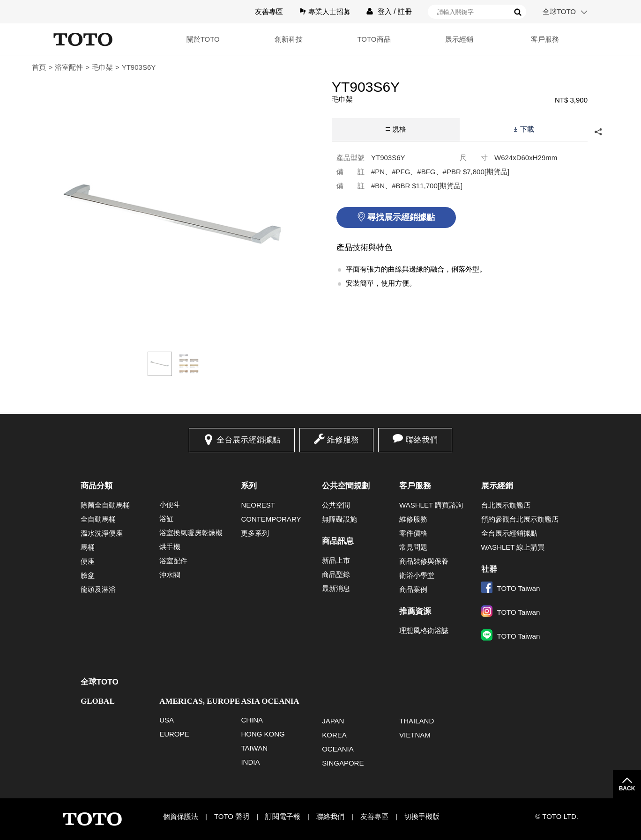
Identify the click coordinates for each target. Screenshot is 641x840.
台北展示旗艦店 (506, 505)
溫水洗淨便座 (102, 533)
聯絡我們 (422, 440)
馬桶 (88, 547)
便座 (88, 561)
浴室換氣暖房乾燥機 (191, 533)
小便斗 (170, 505)
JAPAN (333, 721)
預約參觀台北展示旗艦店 (520, 519)
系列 (249, 486)
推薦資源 (415, 611)
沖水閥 (170, 575)
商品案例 (413, 589)
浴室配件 (69, 67)
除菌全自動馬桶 (105, 505)
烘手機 (170, 547)
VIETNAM (415, 735)
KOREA (334, 735)
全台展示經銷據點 (248, 440)
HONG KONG (263, 734)
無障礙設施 (339, 519)
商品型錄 (336, 574)
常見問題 (413, 547)
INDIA (250, 762)
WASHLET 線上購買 (513, 547)
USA (167, 720)
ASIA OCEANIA (270, 701)
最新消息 (336, 588)
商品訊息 (338, 541)
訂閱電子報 (283, 816)
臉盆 (88, 575)
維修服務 (343, 440)
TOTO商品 (374, 39)
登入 (385, 11)
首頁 (39, 67)
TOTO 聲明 (232, 816)
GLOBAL (98, 701)
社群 (489, 569)
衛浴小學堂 (417, 575)
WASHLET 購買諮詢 (431, 505)
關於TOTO (203, 39)
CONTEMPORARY (271, 519)
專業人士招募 (329, 11)
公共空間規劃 (346, 486)
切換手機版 (422, 816)
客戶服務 (545, 39)
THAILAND (417, 721)
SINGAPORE (343, 763)
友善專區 (269, 11)
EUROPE (174, 734)
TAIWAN (254, 748)
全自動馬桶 (98, 519)
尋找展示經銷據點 (401, 217)
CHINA (252, 720)
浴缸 (166, 519)
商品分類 (97, 486)
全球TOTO (559, 11)
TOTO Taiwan (511, 588)
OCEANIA (338, 749)
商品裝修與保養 (424, 561)
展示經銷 (459, 39)
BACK (627, 788)
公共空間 (336, 505)
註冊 (405, 11)
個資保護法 (181, 816)
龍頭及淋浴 (98, 589)
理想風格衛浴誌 (424, 630)
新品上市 (336, 560)
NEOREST (258, 505)
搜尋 (518, 12)
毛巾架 (102, 67)
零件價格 (413, 533)
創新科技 (289, 39)
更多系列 (255, 533)
